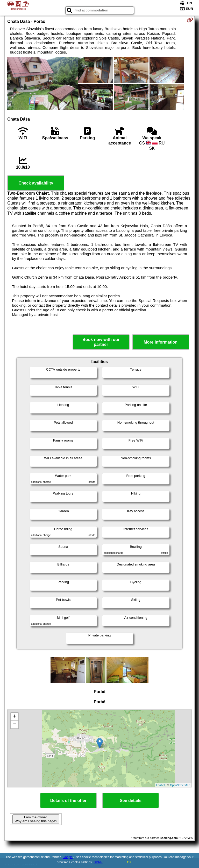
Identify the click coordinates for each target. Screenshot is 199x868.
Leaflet (161, 785)
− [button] (15, 725)
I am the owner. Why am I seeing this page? (36, 819)
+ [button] (15, 717)
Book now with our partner (101, 342)
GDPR (98, 862)
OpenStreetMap (180, 785)
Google (68, 857)
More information (161, 342)
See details (131, 801)
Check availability (36, 183)
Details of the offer (68, 801)
